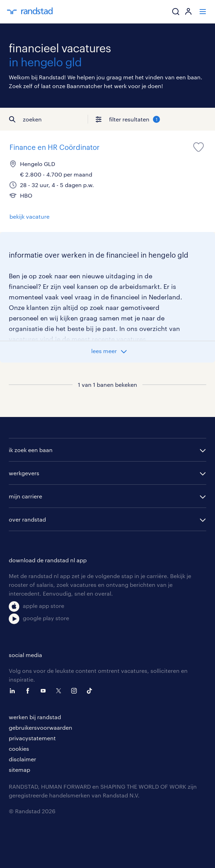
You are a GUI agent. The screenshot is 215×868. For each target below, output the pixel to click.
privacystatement (32, 738)
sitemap (19, 770)
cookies (19, 748)
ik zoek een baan (31, 450)
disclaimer (22, 759)
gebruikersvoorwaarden (41, 727)
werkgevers (24, 473)
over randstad (27, 519)
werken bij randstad (35, 717)
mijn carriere (25, 496)
